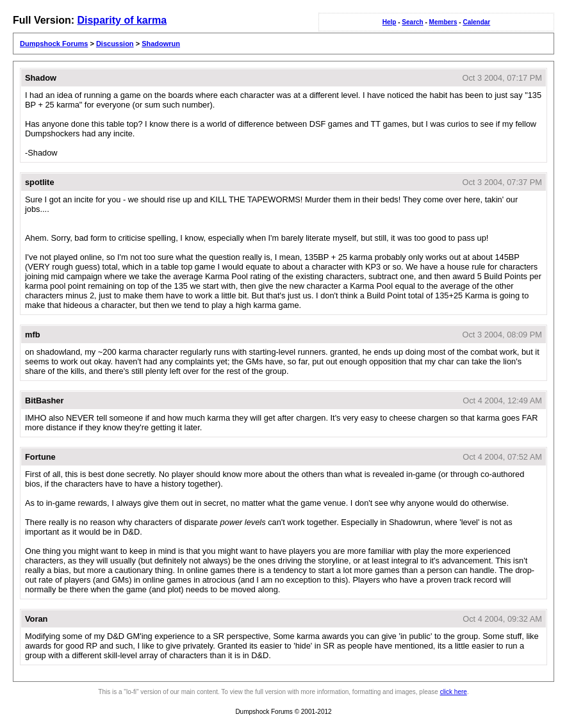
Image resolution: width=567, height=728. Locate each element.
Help (390, 22)
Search (412, 22)
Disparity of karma (122, 20)
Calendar (476, 22)
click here (454, 692)
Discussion (115, 44)
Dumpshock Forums (54, 44)
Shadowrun (161, 44)
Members (443, 22)
